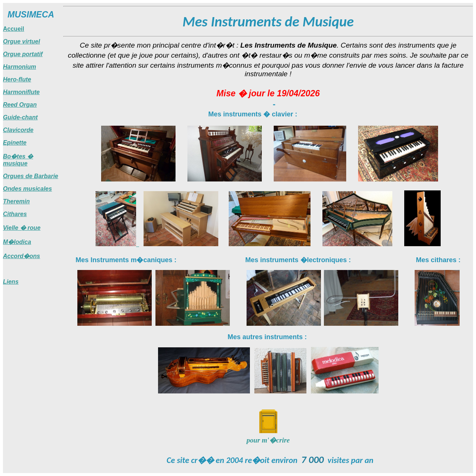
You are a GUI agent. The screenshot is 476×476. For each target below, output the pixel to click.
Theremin (16, 201)
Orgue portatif (23, 54)
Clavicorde (18, 130)
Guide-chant (20, 117)
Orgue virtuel (22, 41)
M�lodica (17, 242)
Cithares (15, 214)
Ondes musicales (28, 189)
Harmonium (20, 67)
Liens (11, 282)
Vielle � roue (22, 228)
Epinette (15, 143)
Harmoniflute (21, 92)
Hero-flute (17, 79)
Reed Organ (20, 105)
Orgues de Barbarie (31, 176)
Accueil (14, 29)
